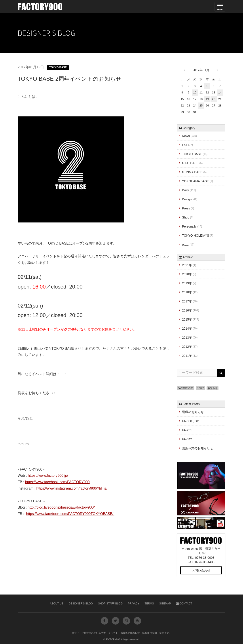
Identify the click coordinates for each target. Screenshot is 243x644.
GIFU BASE (192, 163)
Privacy (134, 604)
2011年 (190, 356)
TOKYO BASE (58, 67)
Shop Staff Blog (110, 604)
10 (195, 92)
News (189, 136)
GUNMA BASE (194, 172)
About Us (57, 604)
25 (201, 105)
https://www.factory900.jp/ (48, 476)
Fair (187, 145)
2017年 (198, 70)
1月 (207, 70)
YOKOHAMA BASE (197, 181)
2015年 (191, 319)
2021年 (189, 265)
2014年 (190, 329)
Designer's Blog (81, 604)
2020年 (189, 274)
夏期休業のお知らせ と (198, 448)
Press (188, 208)
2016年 (191, 310)
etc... (188, 245)
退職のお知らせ (193, 412)
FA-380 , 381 (191, 421)
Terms (149, 604)
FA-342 (187, 439)
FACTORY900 (186, 388)
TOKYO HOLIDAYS (198, 236)
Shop (188, 217)
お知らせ (213, 388)
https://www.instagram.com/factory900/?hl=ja (71, 488)
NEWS (200, 388)
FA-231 (187, 430)
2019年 (189, 283)
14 (220, 92)
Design (190, 199)
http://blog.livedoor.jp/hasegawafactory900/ (61, 507)
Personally (192, 226)
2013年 (190, 338)
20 (214, 99)
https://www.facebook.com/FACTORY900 (57, 482)
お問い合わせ (201, 570)
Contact (184, 604)
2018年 (190, 292)
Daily (189, 190)
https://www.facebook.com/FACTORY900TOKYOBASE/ (70, 514)
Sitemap (165, 604)
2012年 (190, 347)
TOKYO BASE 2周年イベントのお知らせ (70, 79)
